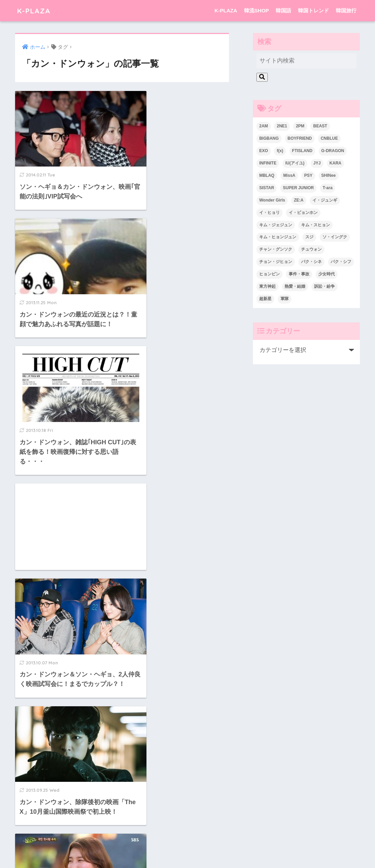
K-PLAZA (35, 10)
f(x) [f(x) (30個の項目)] (280, 151)
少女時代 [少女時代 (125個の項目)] (327, 274)
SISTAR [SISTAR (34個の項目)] (267, 188)
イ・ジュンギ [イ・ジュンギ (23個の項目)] (325, 200)
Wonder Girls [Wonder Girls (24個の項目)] (272, 200)
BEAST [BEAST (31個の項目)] (320, 126)
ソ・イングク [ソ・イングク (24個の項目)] (335, 237)
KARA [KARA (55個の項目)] (336, 163)
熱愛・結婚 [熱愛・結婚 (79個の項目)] (295, 286)
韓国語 (283, 10)
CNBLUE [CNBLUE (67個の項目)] (329, 138)
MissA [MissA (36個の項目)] (289, 175)
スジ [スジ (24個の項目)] (309, 237)
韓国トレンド (313, 10)
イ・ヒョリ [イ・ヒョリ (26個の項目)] (269, 213)
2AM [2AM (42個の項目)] (263, 126)
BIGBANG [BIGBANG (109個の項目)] (269, 138)
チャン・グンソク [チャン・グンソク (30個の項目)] (276, 249)
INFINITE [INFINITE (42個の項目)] (268, 163)
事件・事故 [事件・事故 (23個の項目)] (299, 274)
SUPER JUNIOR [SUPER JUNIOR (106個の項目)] (298, 188)
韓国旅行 (346, 10)
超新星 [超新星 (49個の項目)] (265, 299)
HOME (188, 835)
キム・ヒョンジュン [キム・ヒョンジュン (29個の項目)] (278, 237)
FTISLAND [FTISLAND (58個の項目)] (302, 151)
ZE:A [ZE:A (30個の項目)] (299, 200)
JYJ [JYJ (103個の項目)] (317, 163)
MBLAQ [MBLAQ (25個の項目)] (267, 175)
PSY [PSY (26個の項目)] (308, 175)
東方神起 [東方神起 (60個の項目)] (267, 286)
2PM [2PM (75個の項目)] (300, 126)
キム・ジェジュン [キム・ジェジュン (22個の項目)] (276, 225)
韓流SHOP (257, 10)
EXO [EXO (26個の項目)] (263, 151)
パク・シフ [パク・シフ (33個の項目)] (341, 262)
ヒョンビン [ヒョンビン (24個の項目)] (269, 274)
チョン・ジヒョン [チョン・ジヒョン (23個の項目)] (276, 262)
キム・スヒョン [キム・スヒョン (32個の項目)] (316, 225)
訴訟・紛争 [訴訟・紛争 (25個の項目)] (324, 286)
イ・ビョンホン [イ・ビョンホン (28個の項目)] (303, 213)
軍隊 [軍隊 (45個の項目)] (285, 299)
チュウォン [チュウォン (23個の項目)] (311, 249)
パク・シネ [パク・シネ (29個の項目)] (311, 262)
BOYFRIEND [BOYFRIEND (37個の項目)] (300, 138)
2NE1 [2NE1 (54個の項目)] (282, 126)
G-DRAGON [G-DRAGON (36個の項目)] (333, 151)
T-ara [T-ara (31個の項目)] (328, 188)
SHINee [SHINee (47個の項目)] (329, 175)
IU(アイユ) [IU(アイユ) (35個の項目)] (295, 163)
